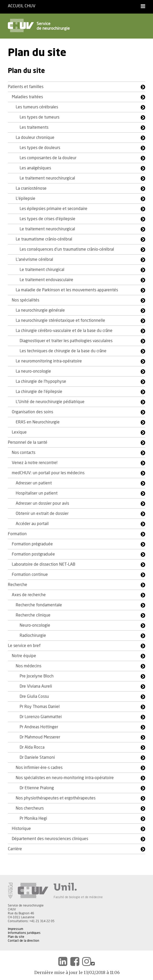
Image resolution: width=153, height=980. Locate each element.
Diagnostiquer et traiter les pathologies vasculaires (66, 341)
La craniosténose (31, 188)
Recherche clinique (33, 615)
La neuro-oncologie (33, 371)
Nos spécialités (25, 300)
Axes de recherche (29, 595)
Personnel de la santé (28, 442)
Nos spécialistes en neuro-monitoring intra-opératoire (65, 778)
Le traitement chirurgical (42, 270)
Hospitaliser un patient (37, 493)
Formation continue (30, 575)
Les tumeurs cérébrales (37, 107)
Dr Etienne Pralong (37, 788)
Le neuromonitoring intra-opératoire (49, 361)
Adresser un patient (34, 483)
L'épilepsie (25, 199)
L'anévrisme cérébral (34, 260)
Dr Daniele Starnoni (37, 757)
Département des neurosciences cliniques (50, 839)
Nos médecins (29, 666)
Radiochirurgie (33, 636)
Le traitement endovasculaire (46, 280)
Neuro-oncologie (35, 625)
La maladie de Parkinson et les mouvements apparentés (67, 290)
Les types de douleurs (40, 148)
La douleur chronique (35, 138)
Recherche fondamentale (39, 605)
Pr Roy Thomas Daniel (40, 707)
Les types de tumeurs (39, 117)
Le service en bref (24, 646)
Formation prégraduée (32, 544)
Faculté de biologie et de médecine (78, 897)
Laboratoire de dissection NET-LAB (44, 564)
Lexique (19, 432)
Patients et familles (26, 87)
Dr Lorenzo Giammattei (41, 717)
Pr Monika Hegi (33, 818)
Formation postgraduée (33, 554)
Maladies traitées (27, 97)
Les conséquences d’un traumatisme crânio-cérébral (67, 249)
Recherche (18, 585)
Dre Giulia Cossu (34, 697)
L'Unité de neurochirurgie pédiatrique (50, 402)
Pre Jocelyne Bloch (37, 676)
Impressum (16, 929)
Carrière (15, 849)
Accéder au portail (32, 524)
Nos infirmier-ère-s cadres (39, 768)
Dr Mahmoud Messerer (40, 737)
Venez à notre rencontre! (35, 463)
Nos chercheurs (30, 808)
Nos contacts (24, 453)
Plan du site (16, 937)
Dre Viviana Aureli (36, 686)
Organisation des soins (32, 412)
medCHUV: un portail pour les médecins (48, 473)
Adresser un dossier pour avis (42, 503)
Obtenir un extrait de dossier (42, 514)
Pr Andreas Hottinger (39, 727)
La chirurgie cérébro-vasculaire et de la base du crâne (64, 331)
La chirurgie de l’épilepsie (39, 392)
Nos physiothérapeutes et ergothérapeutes (56, 798)
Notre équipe (24, 656)
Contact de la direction (24, 941)
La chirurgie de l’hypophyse (41, 381)
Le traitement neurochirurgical (47, 178)
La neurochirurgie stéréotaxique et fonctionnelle (60, 320)
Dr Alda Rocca (32, 747)
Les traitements (34, 127)
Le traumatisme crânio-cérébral (44, 239)
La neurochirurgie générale (40, 310)
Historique (21, 829)
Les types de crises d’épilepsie (47, 219)
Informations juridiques (24, 933)
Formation (17, 534)
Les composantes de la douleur (48, 158)
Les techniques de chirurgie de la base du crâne (63, 351)
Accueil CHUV (22, 6)
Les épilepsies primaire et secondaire (53, 209)
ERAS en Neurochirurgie (38, 422)
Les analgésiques (35, 168)
